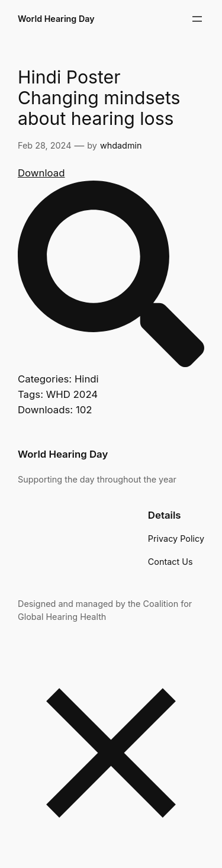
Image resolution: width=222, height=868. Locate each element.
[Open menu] (197, 19)
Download (41, 173)
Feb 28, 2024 (44, 145)
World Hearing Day (56, 19)
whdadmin (121, 145)
